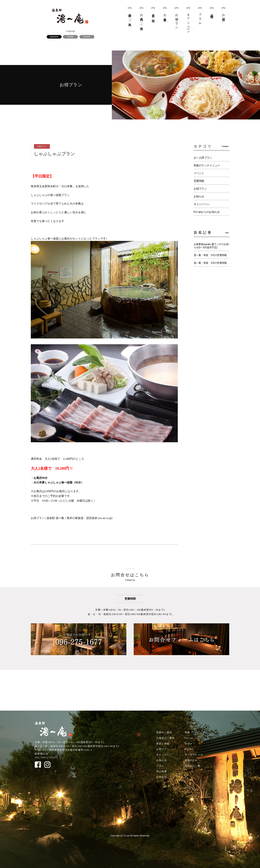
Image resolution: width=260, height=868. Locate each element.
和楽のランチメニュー (207, 165)
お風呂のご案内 (142, 19)
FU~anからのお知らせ (207, 212)
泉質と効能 (153, 15)
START (189, 749)
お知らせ (199, 196)
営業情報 (199, 181)
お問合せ (224, 16)
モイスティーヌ (194, 755)
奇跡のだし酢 (193, 766)
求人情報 (212, 13)
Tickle (188, 744)
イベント (199, 173)
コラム (200, 17)
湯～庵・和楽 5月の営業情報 (210, 255)
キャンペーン (188, 22)
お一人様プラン (203, 158)
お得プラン (177, 20)
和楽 (187, 732)
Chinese (87, 37)
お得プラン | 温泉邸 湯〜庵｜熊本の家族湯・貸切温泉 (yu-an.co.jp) (72, 518)
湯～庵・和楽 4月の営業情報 (210, 263)
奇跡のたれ (191, 760)
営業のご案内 (130, 17)
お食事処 (165, 14)
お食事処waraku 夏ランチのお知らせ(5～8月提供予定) (211, 246)
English (70, 37)
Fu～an (189, 738)
